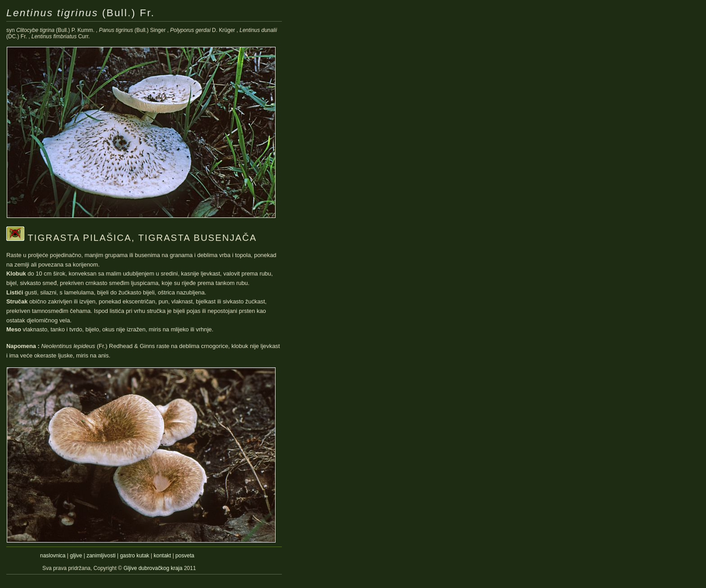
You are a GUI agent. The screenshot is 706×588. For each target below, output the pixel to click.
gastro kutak (134, 556)
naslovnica (53, 556)
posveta (185, 556)
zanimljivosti (101, 556)
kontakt (162, 556)
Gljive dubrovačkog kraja (154, 568)
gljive (76, 556)
